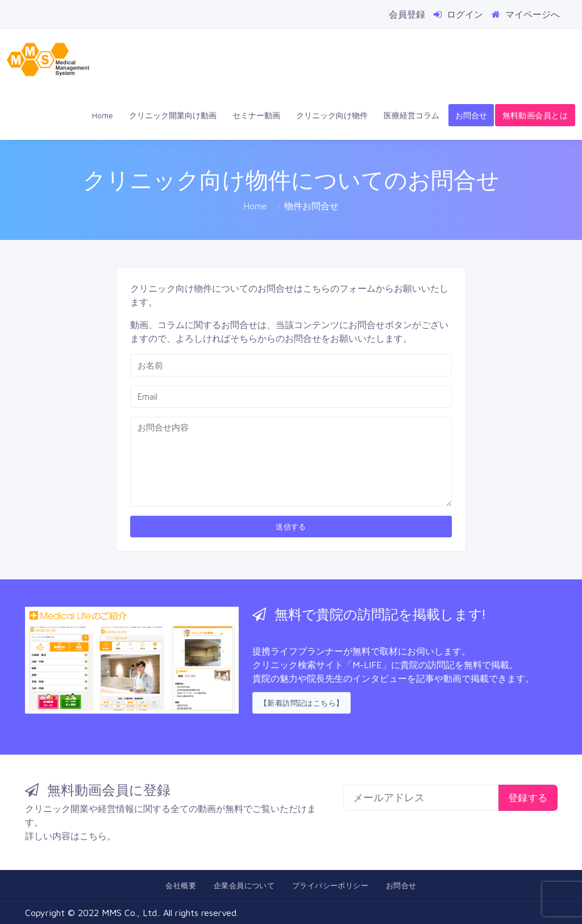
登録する (528, 797)
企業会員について (244, 885)
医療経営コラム (411, 115)
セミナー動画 (256, 115)
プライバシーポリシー (330, 885)
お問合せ (471, 115)
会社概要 (181, 885)
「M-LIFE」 (367, 665)
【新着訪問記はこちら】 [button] (302, 703)
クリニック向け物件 (332, 115)
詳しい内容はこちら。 (70, 836)
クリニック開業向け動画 (173, 115)
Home (103, 115)
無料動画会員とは (535, 115)
